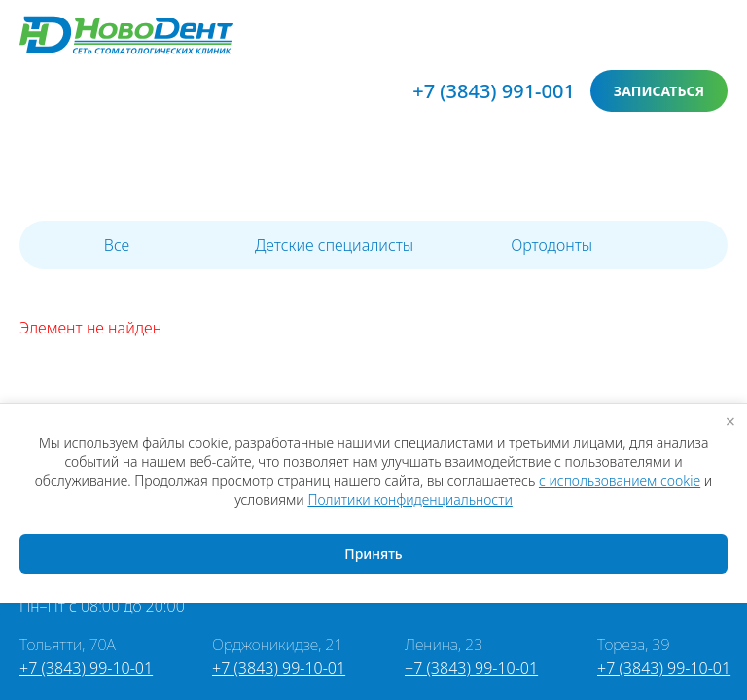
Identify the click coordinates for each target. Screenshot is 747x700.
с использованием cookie (620, 481)
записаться (659, 91)
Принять (373, 554)
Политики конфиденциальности (409, 499)
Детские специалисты (334, 245)
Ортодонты (551, 245)
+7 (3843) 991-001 (494, 91)
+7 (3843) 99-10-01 (86, 668)
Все (117, 245)
